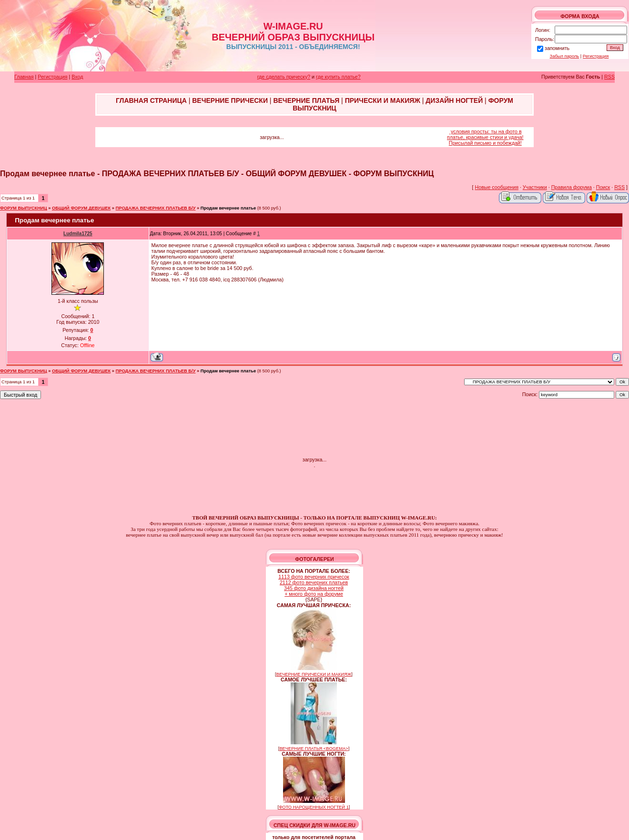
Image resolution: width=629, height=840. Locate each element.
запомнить (557, 48)
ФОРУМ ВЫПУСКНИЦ (24, 208)
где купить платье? (338, 77)
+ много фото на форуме (314, 594)
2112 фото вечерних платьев (314, 582)
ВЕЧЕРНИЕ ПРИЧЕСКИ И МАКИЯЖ (314, 674)
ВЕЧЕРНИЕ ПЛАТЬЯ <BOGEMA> (314, 749)
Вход (77, 77)
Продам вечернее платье (228, 208)
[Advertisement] (314, 429)
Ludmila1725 (78, 234)
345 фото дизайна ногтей (314, 588)
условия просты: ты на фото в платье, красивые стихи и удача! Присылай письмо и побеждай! (485, 137)
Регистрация (596, 56)
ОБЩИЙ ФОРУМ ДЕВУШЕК (81, 208)
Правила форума (572, 187)
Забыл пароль (565, 56)
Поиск (603, 187)
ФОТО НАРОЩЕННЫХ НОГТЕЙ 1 (314, 807)
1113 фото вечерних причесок (314, 577)
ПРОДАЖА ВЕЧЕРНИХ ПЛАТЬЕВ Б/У (156, 208)
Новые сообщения (497, 187)
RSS (609, 77)
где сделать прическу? (284, 77)
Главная (24, 77)
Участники (535, 187)
